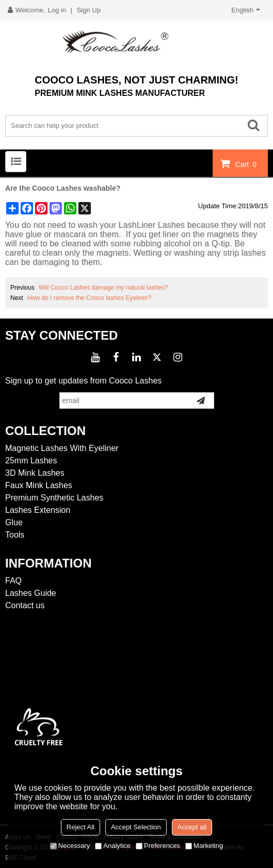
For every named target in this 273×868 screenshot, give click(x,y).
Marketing (204, 846)
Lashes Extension (38, 510)
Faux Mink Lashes (39, 485)
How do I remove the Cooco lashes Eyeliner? (89, 298)
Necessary (70, 846)
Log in (57, 10)
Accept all (192, 827)
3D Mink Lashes (35, 473)
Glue (14, 522)
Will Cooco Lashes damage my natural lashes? (103, 288)
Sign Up (89, 10)
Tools (15, 535)
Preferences (158, 846)
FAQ (13, 581)
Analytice (113, 846)
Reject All (81, 827)
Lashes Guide (31, 593)
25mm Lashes (31, 461)
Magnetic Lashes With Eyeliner (62, 448)
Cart (247, 164)
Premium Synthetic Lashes (54, 498)
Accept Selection (136, 827)
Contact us (25, 605)
